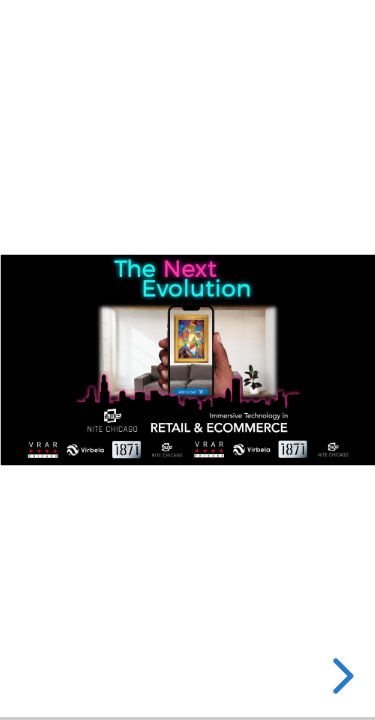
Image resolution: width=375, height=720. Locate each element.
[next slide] (340, 676)
